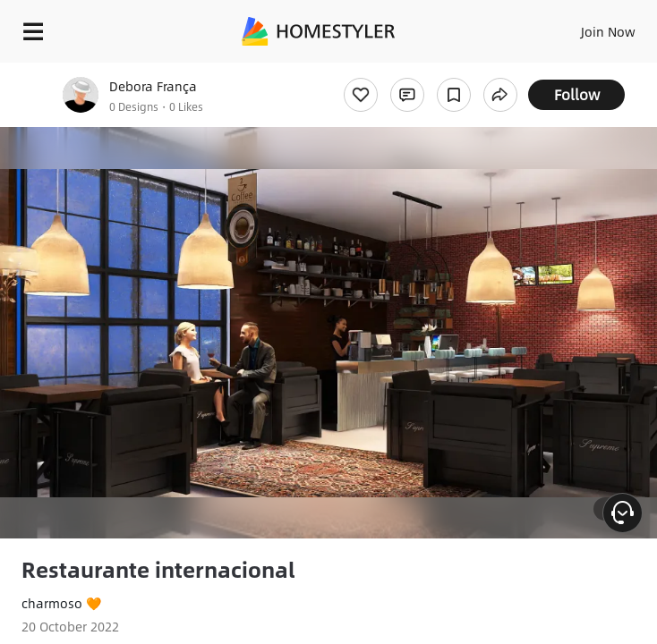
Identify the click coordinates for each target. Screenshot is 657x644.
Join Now (608, 31)
